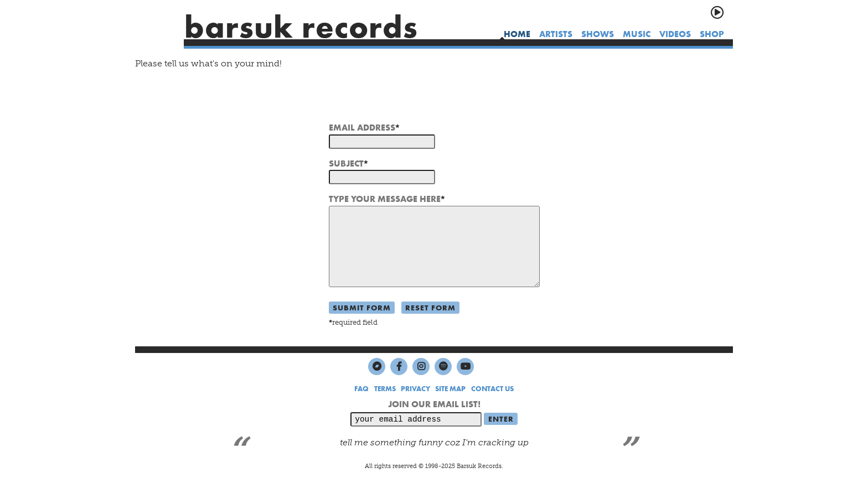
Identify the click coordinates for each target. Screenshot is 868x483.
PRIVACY (415, 389)
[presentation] (413, 100)
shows (598, 34)
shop (712, 34)
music (637, 34)
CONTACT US (492, 389)
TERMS (385, 389)
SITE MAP (450, 389)
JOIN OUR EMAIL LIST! (434, 404)
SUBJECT (346, 163)
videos (675, 34)
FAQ (361, 389)
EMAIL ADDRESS (362, 128)
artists (556, 34)
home (517, 34)
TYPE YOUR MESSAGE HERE (385, 199)
